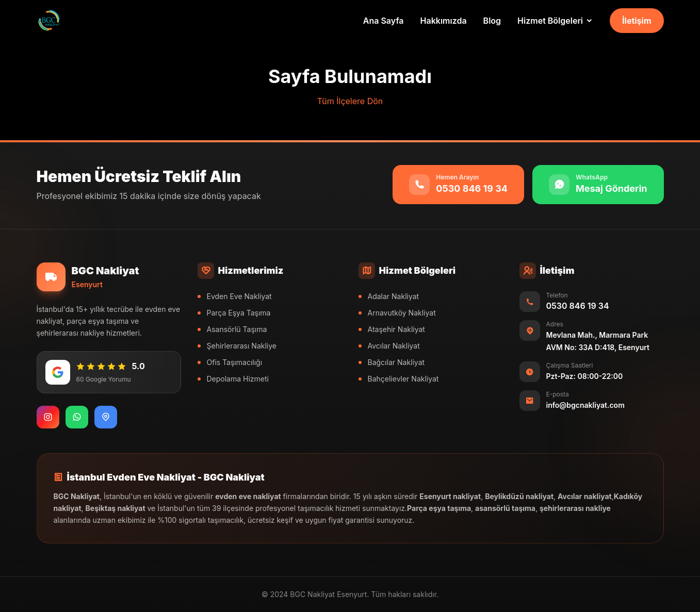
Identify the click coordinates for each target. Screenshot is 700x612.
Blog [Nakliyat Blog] (492, 21)
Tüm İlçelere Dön (350, 101)
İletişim (637, 21)
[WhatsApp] (77, 417)
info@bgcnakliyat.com (585, 405)
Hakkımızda (444, 21)
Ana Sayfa (384, 21)
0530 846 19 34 (578, 306)
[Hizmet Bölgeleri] (555, 21)
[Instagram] (48, 417)
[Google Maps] (106, 417)
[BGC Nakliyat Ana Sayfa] (49, 21)
